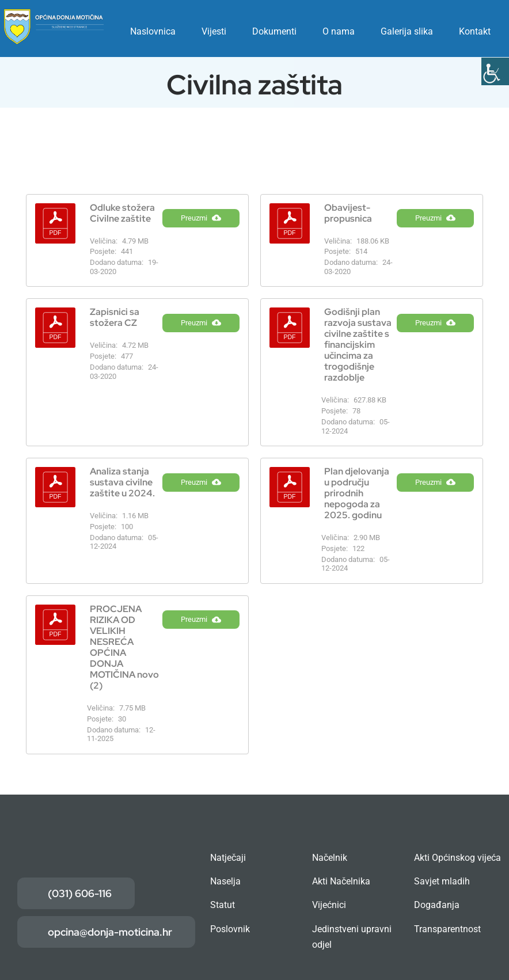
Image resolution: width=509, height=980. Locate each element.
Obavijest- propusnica (348, 213)
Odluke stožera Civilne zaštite (122, 213)
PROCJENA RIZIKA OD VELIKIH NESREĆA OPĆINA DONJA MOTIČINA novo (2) (124, 647)
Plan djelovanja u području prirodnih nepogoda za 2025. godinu (357, 493)
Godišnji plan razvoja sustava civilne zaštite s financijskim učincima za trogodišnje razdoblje (358, 345)
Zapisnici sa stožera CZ (115, 317)
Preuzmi (201, 225)
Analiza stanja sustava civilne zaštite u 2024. (122, 482)
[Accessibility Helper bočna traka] (495, 71)
